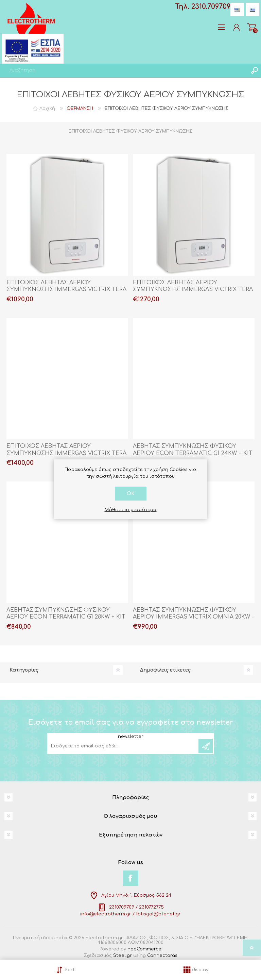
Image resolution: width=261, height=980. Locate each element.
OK (131, 494)
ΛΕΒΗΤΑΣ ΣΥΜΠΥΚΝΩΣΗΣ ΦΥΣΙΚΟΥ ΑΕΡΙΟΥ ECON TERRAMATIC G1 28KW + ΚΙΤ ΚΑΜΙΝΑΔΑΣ (66, 617)
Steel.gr (123, 956)
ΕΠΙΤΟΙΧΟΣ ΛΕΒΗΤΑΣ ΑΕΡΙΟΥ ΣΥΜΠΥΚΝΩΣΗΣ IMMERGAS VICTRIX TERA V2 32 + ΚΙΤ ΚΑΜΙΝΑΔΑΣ (193, 290)
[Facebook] (131, 878)
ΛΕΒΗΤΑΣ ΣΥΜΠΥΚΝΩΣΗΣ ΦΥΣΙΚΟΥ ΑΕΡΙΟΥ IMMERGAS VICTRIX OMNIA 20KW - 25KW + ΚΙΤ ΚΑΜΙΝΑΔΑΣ (193, 617)
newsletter (131, 737)
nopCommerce (144, 949)
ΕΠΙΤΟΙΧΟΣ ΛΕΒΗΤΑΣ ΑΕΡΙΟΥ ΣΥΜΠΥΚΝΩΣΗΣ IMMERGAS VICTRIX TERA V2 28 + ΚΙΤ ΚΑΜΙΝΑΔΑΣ (66, 290)
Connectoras (162, 956)
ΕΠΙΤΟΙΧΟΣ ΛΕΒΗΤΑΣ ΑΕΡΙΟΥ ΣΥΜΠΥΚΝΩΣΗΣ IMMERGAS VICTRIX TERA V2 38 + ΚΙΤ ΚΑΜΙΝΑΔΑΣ (66, 453)
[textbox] (124, 70)
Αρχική (47, 108)
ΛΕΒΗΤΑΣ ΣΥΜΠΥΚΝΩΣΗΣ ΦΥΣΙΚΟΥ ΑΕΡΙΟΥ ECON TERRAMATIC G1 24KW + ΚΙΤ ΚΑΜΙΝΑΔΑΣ (193, 453)
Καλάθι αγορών (252, 27)
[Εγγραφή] (123, 746)
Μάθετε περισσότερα (131, 510)
